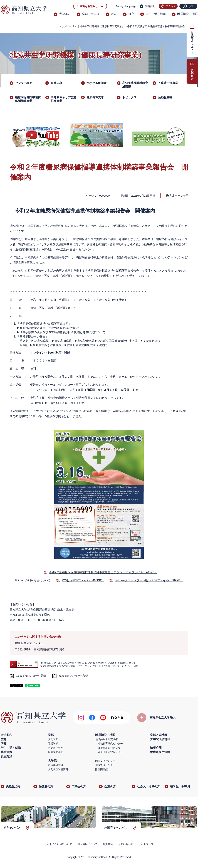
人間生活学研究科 (58, 769)
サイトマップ (146, 844)
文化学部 (53, 739)
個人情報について (87, 844)
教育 (114, 14)
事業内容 (56, 83)
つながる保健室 (96, 83)
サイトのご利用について (58, 844)
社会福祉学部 (56, 748)
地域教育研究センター (110, 744)
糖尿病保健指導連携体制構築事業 (28, 99)
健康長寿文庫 (95, 97)
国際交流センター (105, 761)
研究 (131, 14)
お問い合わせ (126, 844)
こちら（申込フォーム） (114, 377)
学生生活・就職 (156, 14)
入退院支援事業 (168, 83)
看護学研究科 (56, 765)
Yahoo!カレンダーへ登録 (73, 676)
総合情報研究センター (110, 752)
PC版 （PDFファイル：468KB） (83, 580)
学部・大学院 (91, 14)
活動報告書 (165, 97)
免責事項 (108, 844)
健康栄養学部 (56, 752)
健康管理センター (105, 765)
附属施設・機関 (187, 14)
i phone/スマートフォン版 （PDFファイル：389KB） (149, 580)
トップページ (66, 26)
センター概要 (24, 83)
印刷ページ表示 (179, 196)
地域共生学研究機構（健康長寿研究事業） (101, 26)
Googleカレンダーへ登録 (31, 676)
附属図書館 (102, 769)
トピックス (129, 97)
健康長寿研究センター (29, 643)
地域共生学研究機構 (107, 739)
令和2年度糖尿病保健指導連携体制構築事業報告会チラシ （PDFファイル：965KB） (103, 572)
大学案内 (65, 14)
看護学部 (53, 744)
